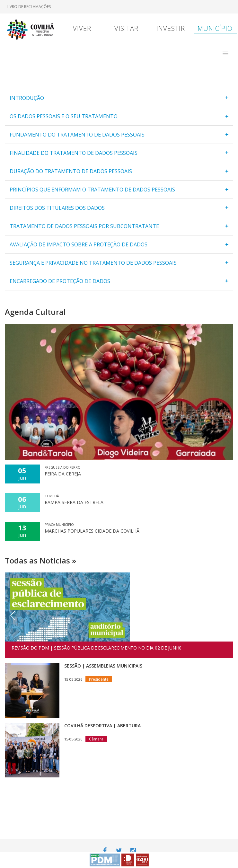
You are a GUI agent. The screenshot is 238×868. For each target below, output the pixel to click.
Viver (82, 28)
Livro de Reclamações (29, 7)
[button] (225, 53)
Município (215, 28)
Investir (171, 28)
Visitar (126, 28)
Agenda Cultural (35, 312)
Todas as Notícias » (40, 560)
